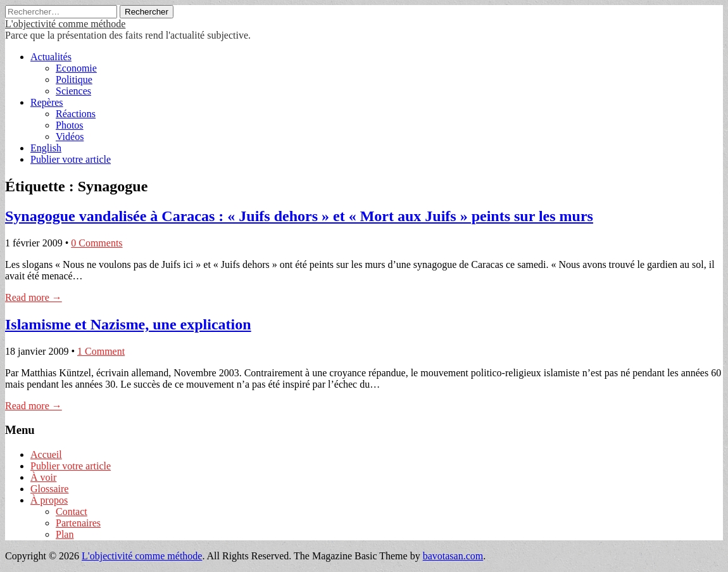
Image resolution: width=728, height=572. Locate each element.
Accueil (46, 454)
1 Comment (101, 351)
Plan (65, 534)
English (46, 148)
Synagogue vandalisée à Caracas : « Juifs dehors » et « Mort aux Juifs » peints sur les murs (299, 216)
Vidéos (70, 137)
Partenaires (78, 523)
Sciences (73, 91)
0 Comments (97, 243)
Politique (74, 79)
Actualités (51, 57)
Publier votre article (71, 159)
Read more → (34, 297)
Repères (47, 102)
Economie (76, 68)
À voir (43, 477)
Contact (72, 512)
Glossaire (49, 489)
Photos (70, 125)
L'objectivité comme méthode (65, 24)
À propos (49, 500)
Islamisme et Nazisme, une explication (128, 324)
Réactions (76, 114)
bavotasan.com (453, 556)
